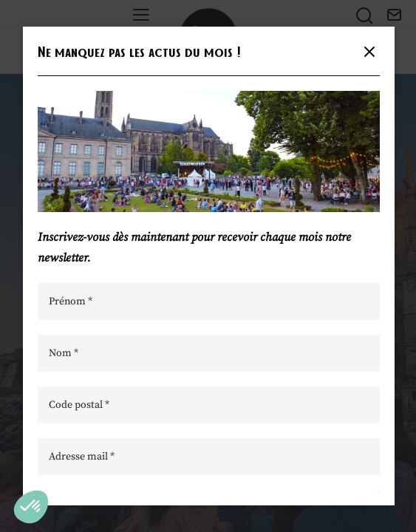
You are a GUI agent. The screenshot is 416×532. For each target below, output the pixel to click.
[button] (31, 507)
